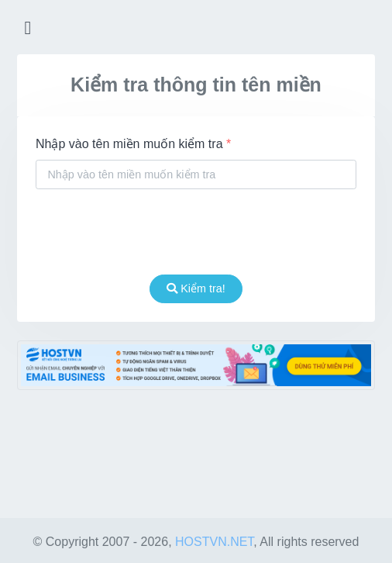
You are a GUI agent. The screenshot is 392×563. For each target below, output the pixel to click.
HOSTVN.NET (214, 542)
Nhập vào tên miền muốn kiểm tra (133, 144)
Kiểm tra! (196, 288)
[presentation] (196, 232)
